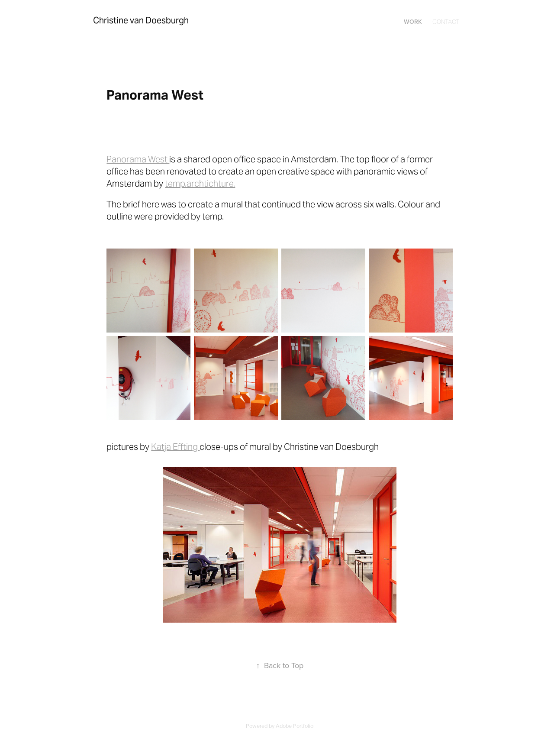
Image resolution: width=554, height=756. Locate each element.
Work (413, 22)
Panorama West (138, 159)
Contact (446, 22)
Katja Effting (175, 447)
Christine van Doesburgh (141, 20)
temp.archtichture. (200, 184)
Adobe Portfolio (295, 726)
